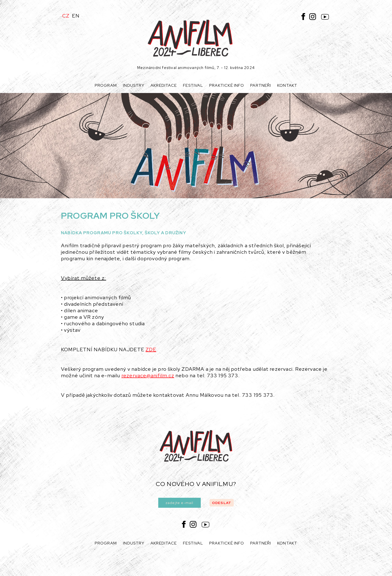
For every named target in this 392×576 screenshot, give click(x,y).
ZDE (151, 349)
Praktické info (227, 85)
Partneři (261, 85)
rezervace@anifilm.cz (148, 375)
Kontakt (287, 85)
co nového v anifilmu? (196, 484)
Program (106, 85)
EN (76, 16)
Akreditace (164, 85)
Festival (193, 85)
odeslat (222, 503)
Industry (134, 85)
